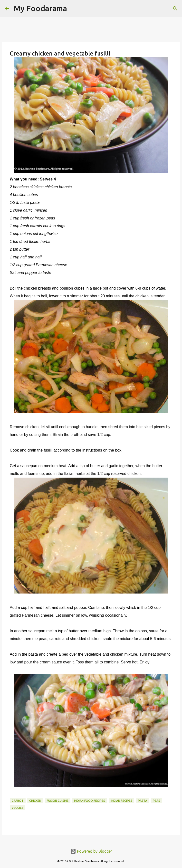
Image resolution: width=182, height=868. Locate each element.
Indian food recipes (90, 801)
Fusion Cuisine (58, 801)
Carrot (18, 801)
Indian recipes (121, 801)
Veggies (18, 808)
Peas (156, 801)
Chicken (35, 801)
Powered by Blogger (91, 851)
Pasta (143, 801)
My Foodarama (40, 8)
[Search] (74, 9)
